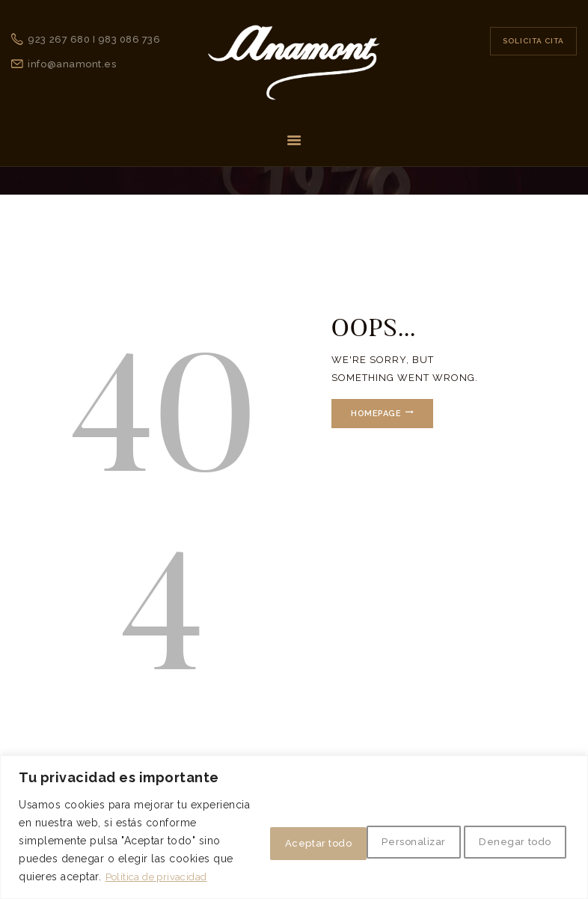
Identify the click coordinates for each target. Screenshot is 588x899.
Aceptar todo (509, 823)
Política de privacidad (119, 877)
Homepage (380, 414)
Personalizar (256, 823)
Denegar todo (381, 823)
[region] (294, 810)
